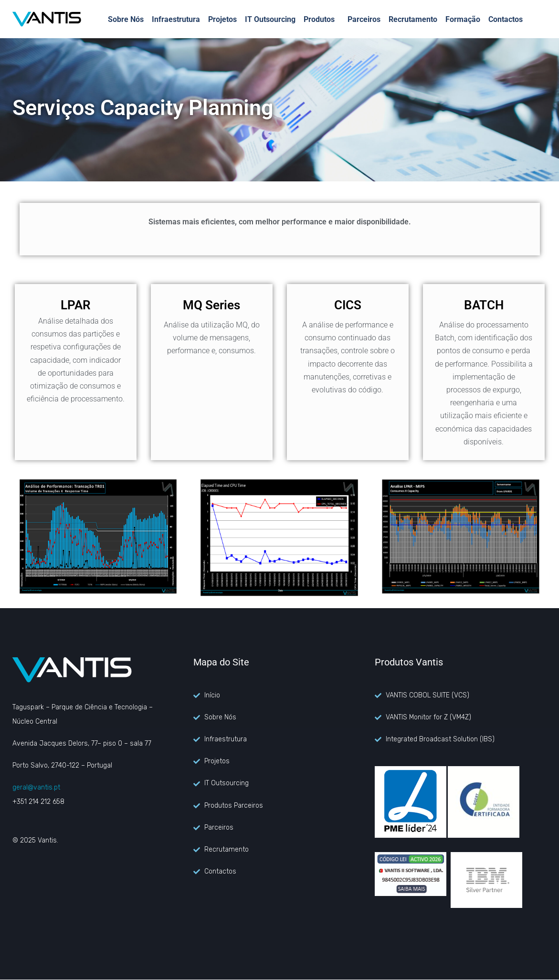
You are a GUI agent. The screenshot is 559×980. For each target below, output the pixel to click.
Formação (463, 19)
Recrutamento (413, 19)
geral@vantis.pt (36, 787)
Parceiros (364, 19)
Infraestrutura (176, 19)
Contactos (506, 19)
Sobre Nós (126, 19)
